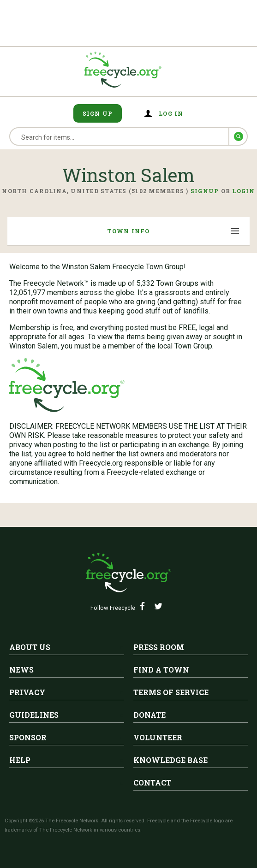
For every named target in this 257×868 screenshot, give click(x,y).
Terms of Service (171, 692)
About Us (30, 647)
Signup (205, 191)
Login (243, 191)
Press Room (159, 647)
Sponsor (28, 737)
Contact (152, 782)
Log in (171, 113)
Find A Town (161, 670)
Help (20, 760)
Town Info (128, 231)
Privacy (27, 692)
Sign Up (98, 113)
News (21, 670)
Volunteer (158, 737)
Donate (149, 715)
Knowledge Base (170, 760)
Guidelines (34, 715)
